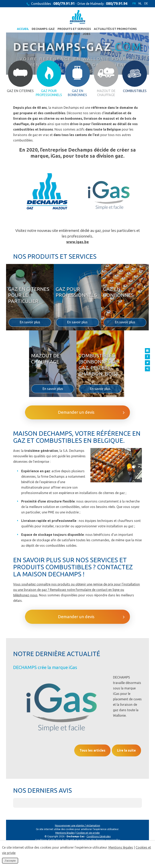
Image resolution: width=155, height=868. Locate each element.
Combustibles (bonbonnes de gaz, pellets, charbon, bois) (98, 403)
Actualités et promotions (107, 29)
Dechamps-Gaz (35, 29)
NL (140, 4)
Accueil (14, 29)
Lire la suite (125, 770)
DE (146, 4)
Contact (138, 29)
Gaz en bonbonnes (118, 330)
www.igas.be (77, 286)
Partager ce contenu (150, 369)
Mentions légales (121, 847)
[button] (13, 830)
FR (134, 4)
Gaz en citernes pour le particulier (29, 333)
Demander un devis (91, 458)
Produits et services (66, 29)
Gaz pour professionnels (76, 330)
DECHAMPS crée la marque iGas (45, 717)
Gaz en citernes (20, 135)
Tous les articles (88, 770)
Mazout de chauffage (45, 397)
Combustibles (135, 135)
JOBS (78, 35)
